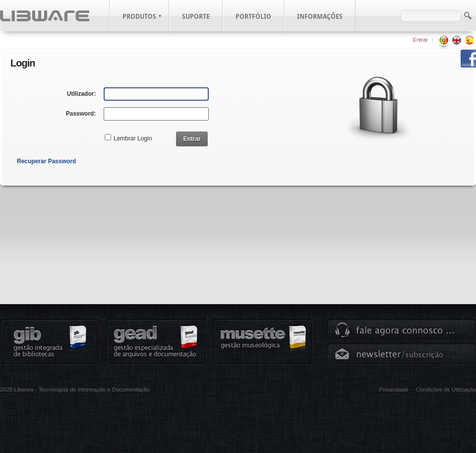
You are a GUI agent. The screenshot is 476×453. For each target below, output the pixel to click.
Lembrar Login (133, 138)
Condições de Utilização (446, 389)
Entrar (420, 40)
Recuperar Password (46, 161)
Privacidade (393, 389)
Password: (81, 114)
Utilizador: (82, 94)
